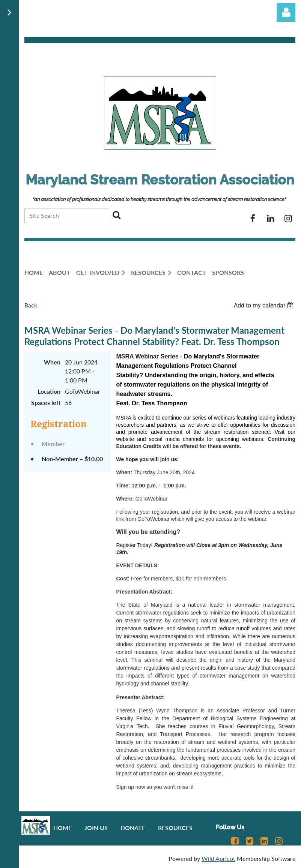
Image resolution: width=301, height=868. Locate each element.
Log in (286, 12)
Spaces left (46, 403)
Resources (175, 828)
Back (31, 305)
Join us (96, 828)
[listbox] (265, 305)
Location (49, 391)
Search (116, 215)
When (52, 362)
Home (62, 828)
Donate (133, 828)
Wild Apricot (218, 858)
